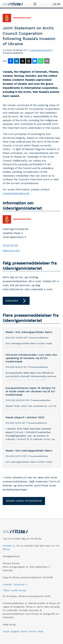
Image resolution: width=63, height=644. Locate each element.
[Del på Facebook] (11, 61)
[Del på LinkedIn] (17, 61)
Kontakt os (9, 546)
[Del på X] (23, 61)
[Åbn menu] (35, 4)
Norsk (24, 631)
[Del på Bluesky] (35, 61)
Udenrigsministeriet (41, 50)
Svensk (32, 631)
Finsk (40, 631)
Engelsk (15, 631)
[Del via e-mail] (47, 61)
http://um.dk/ (11, 251)
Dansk (6, 631)
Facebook (19, 584)
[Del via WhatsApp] (41, 61)
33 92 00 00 (10, 245)
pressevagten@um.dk (16, 193)
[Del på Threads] (29, 61)
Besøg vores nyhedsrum (24, 501)
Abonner (16, 301)
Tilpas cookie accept (15, 590)
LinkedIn (7, 584)
